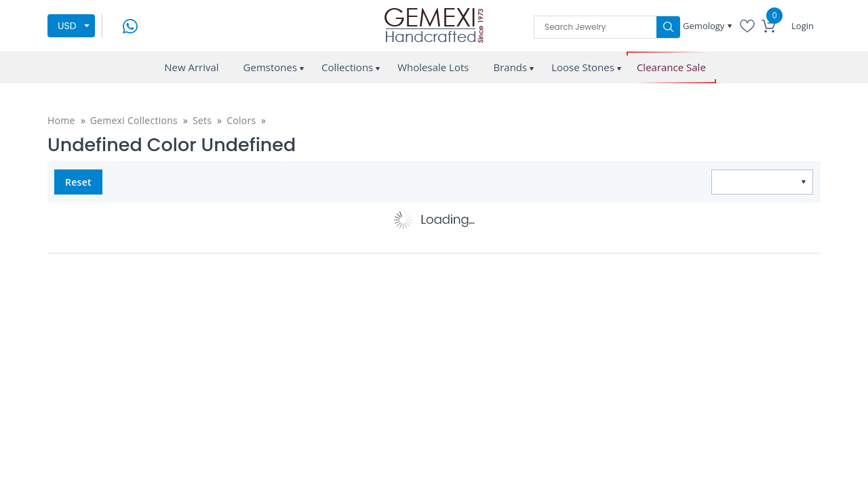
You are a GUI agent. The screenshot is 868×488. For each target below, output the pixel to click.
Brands (510, 67)
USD (67, 26)
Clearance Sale (671, 67)
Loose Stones (583, 67)
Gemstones (271, 67)
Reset (78, 182)
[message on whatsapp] (130, 25)
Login (803, 26)
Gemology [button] (705, 26)
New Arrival (191, 67)
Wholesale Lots (433, 67)
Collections (347, 67)
